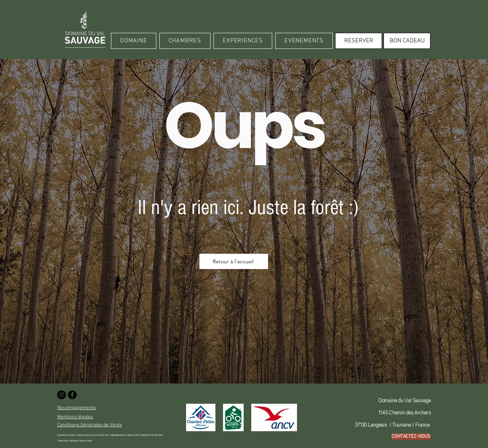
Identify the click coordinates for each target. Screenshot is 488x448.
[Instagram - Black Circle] (62, 395)
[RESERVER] (359, 41)
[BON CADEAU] (407, 41)
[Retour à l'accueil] (234, 261)
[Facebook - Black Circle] (72, 395)
